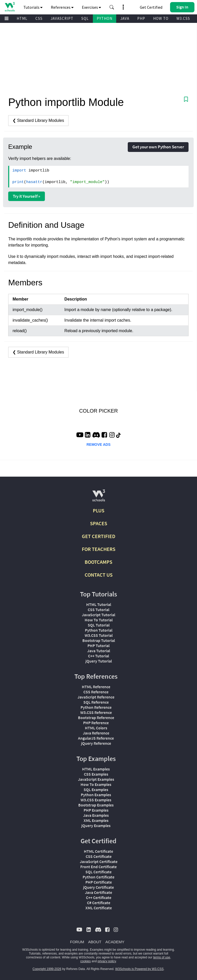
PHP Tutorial (98, 646)
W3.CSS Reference (96, 712)
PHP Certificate (99, 882)
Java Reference (96, 733)
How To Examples (96, 784)
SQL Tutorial (99, 625)
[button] (112, 7)
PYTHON (105, 18)
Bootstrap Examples (96, 805)
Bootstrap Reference (96, 718)
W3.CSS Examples (96, 800)
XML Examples (96, 820)
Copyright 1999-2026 (47, 969)
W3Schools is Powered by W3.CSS (139, 969)
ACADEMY (115, 942)
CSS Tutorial (98, 610)
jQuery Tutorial (99, 661)
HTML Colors (96, 728)
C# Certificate (99, 903)
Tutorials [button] (33, 7)
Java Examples (96, 815)
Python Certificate (98, 877)
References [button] (62, 7)
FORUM (77, 942)
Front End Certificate (98, 867)
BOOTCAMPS (98, 562)
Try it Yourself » (27, 196)
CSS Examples (96, 774)
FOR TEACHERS (99, 549)
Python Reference (96, 707)
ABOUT (95, 942)
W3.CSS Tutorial (99, 635)
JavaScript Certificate (99, 861)
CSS (39, 18)
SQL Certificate (98, 872)
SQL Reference (96, 702)
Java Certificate (98, 892)
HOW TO (161, 18)
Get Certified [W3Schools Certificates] (151, 7)
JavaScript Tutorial (98, 615)
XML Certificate (99, 908)
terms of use (162, 957)
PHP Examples (96, 810)
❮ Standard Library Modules (38, 120)
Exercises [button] (91, 7)
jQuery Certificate (98, 887)
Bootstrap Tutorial (99, 640)
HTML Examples (96, 769)
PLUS (99, 510)
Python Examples (96, 795)
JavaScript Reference (96, 697)
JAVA (125, 18)
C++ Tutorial (98, 656)
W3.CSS (183, 18)
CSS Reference (96, 692)
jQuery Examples (96, 825)
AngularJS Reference (96, 738)
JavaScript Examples (96, 779)
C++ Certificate (99, 897)
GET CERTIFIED (99, 536)
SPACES (99, 523)
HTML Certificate (98, 851)
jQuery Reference (96, 743)
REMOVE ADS (98, 444)
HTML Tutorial (99, 604)
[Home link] (10, 7)
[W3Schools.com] (99, 498)
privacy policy (107, 961)
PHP (141, 18)
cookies (86, 961)
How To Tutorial (99, 620)
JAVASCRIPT (62, 18)
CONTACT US (99, 575)
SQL (85, 18)
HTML (22, 18)
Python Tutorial (99, 630)
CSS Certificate (99, 856)
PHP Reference (96, 723)
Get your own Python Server (158, 147)
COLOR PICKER (98, 411)
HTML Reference (96, 687)
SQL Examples (96, 790)
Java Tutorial (99, 651)
